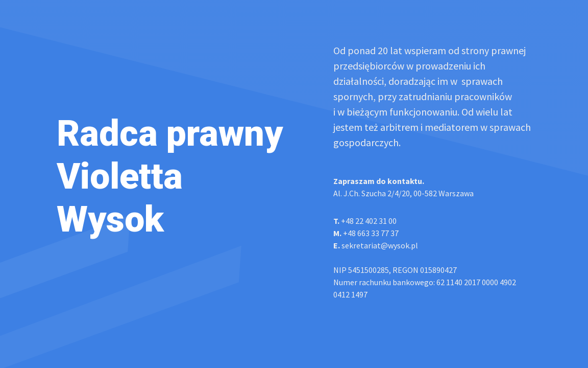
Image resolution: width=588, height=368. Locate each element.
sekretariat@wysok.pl (376, 245)
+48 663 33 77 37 (366, 233)
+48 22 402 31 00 (365, 221)
